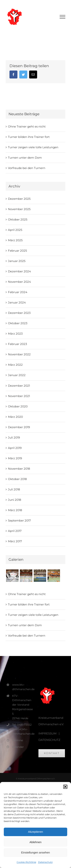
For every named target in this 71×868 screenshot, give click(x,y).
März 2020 (15, 417)
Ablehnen (35, 842)
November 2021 (19, 396)
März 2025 (15, 240)
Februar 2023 (17, 344)
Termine (18, 740)
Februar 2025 (17, 251)
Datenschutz (45, 862)
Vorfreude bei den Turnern (27, 168)
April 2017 (15, 531)
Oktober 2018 (17, 479)
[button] (65, 787)
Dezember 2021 (19, 386)
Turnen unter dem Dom (25, 158)
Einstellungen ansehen (36, 852)
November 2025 (19, 209)
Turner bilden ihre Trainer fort (29, 137)
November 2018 (19, 469)
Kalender (18, 747)
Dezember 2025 (19, 199)
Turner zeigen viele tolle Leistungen (33, 147)
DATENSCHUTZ (49, 740)
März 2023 (15, 334)
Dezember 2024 (19, 271)
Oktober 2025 (18, 219)
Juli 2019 (14, 437)
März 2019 (15, 458)
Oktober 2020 (18, 406)
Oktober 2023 (18, 323)
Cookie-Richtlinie (26, 862)
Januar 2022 (17, 375)
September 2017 (19, 520)
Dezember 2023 (19, 313)
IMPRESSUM (47, 733)
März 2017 (15, 541)
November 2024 (19, 282)
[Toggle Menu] (63, 17)
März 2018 (15, 510)
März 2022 (15, 365)
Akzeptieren (35, 832)
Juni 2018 (15, 500)
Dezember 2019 (19, 427)
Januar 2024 (17, 302)
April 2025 (15, 230)
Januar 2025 (17, 261)
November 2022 (19, 354)
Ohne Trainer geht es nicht (27, 126)
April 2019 (15, 448)
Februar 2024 (18, 292)
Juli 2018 (14, 489)
